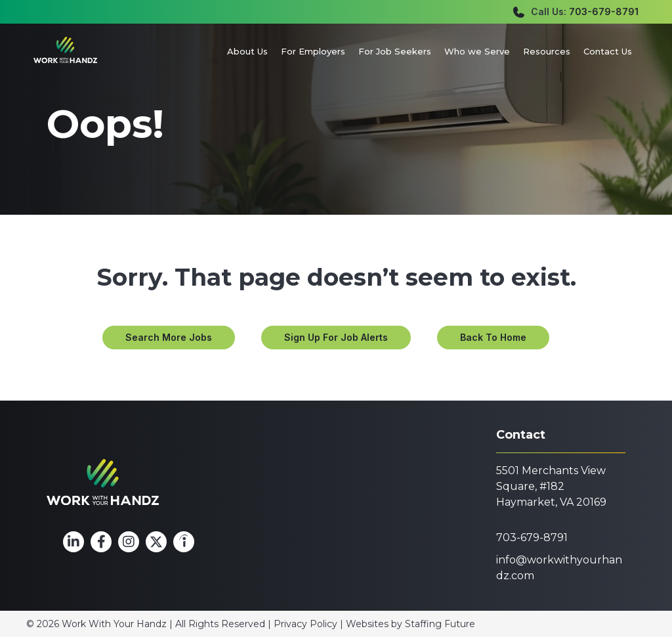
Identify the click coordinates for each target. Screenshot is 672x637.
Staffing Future (440, 624)
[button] (169, 338)
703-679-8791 (604, 11)
